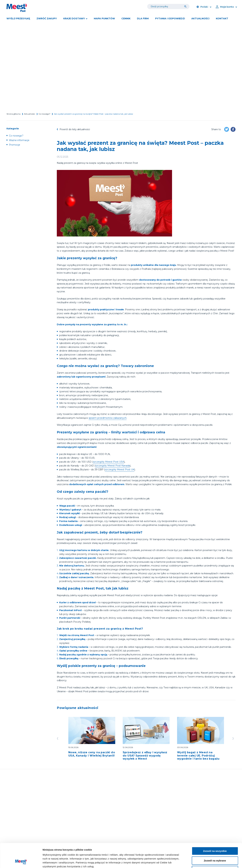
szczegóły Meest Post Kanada (113, 466)
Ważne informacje (19, 140)
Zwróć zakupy (47, 19)
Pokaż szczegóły (173, 862)
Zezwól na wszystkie (215, 828)
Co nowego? (44, 114)
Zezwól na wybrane (215, 838)
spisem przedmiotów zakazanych (108, 418)
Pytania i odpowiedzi (170, 19)
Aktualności (200, 19)
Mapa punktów (104, 19)
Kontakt (222, 19)
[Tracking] (186, 6)
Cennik (126, 19)
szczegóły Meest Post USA (109, 462)
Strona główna (13, 114)
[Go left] (58, 738)
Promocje (15, 145)
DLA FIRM (143, 19)
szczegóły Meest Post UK (120, 470)
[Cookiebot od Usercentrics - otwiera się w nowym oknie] (21, 862)
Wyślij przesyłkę (18, 19)
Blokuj (215, 847)
